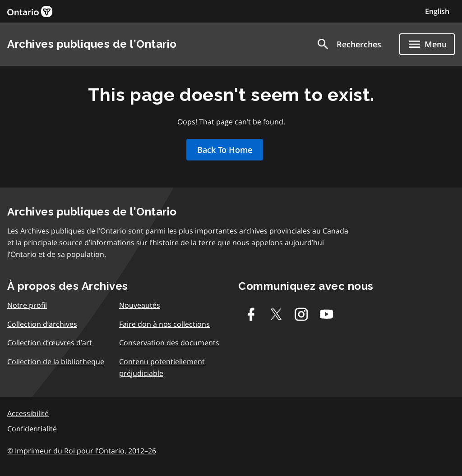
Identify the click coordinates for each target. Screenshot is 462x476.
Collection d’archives (42, 324)
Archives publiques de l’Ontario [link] (92, 44)
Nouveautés (140, 305)
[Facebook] (251, 314)
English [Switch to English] (437, 11)
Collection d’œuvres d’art (50, 343)
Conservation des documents (169, 343)
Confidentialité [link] (32, 429)
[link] (30, 11)
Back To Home (225, 150)
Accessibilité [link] (28, 413)
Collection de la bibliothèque (56, 362)
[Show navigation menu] (427, 44)
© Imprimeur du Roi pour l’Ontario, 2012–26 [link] (82, 451)
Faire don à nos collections (164, 324)
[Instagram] (301, 314)
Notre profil (27, 305)
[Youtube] (327, 314)
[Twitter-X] (276, 314)
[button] (349, 44)
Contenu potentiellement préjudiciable (162, 367)
